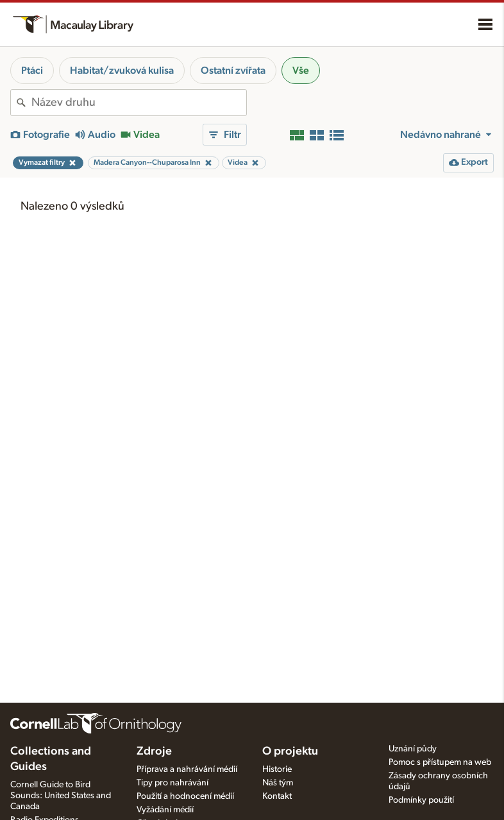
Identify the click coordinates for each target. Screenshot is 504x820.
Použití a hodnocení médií (185, 796)
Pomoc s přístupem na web (440, 762)
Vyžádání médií (165, 810)
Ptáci (32, 71)
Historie (277, 769)
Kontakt (277, 796)
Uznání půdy (413, 749)
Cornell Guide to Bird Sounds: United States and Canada (61, 796)
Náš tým (278, 783)
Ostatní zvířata (233, 71)
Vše (301, 71)
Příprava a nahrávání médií (187, 769)
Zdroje (154, 751)
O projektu (290, 751)
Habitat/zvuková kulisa (122, 71)
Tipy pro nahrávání (172, 783)
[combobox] (139, 103)
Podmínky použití (421, 800)
